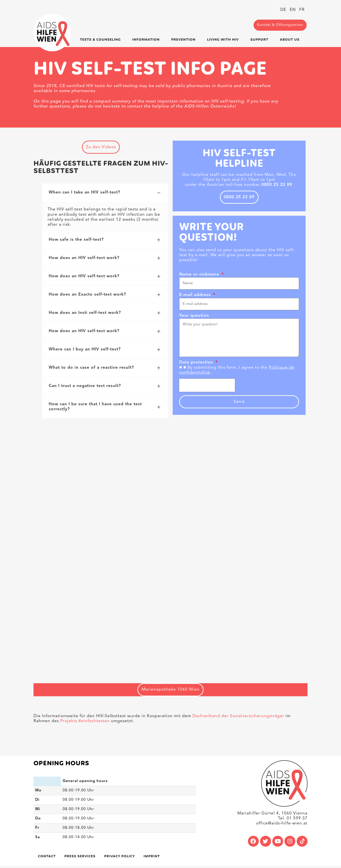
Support (260, 40)
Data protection (197, 364)
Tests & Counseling (101, 40)
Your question (194, 317)
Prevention (184, 40)
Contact (47, 859)
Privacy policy (120, 859)
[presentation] (207, 387)
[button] (105, 194)
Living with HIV (224, 40)
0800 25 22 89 (239, 198)
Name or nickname (200, 276)
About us (291, 40)
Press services (80, 859)
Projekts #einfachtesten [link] (84, 723)
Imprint (152, 859)
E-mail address (196, 296)
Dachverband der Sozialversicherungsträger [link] (238, 718)
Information (147, 40)
